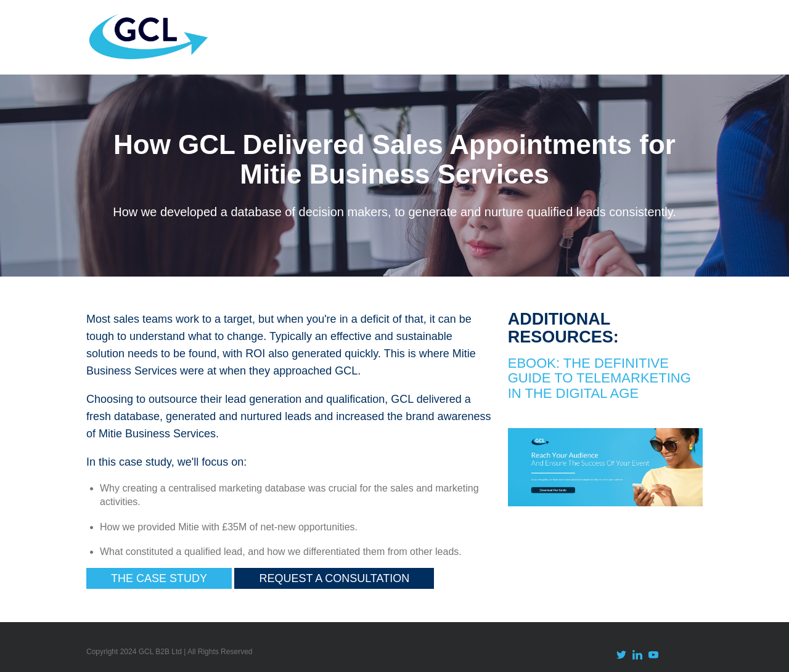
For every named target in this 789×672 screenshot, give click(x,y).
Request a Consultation (334, 578)
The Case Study (159, 578)
